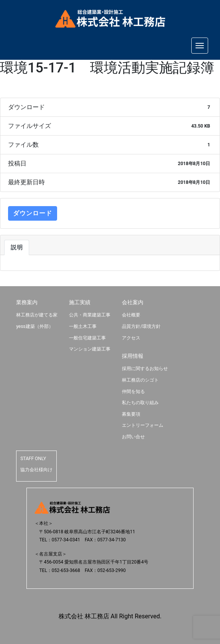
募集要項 (131, 414)
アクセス (131, 338)
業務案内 (27, 302)
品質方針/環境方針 (141, 326)
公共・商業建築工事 (90, 315)
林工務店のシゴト (140, 380)
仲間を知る (133, 392)
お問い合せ (133, 437)
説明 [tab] (17, 247)
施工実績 (80, 302)
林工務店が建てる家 (37, 315)
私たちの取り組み (140, 403)
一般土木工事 (83, 326)
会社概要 (131, 315)
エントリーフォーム (143, 425)
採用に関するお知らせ (145, 369)
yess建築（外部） (34, 326)
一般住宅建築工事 (87, 338)
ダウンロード (33, 213)
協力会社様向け (36, 470)
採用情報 (133, 356)
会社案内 (133, 302)
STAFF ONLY (33, 459)
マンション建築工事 (90, 349)
